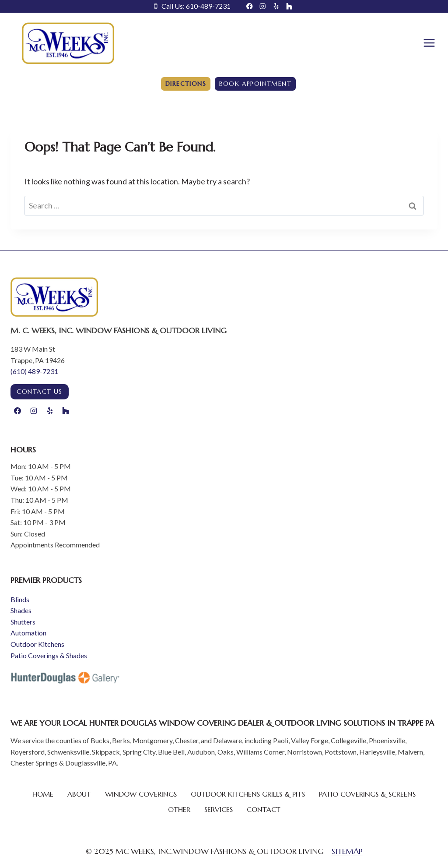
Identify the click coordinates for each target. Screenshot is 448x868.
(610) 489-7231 (34, 371)
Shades (21, 610)
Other (179, 809)
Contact (264, 809)
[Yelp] (276, 6)
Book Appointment (255, 84)
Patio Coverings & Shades (49, 655)
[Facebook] (250, 6)
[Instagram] (263, 6)
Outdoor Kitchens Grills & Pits (248, 794)
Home (43, 794)
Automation (28, 633)
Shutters (23, 622)
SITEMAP (347, 851)
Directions (186, 84)
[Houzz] (289, 6)
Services (219, 809)
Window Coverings (141, 794)
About (79, 794)
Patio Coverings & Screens (367, 794)
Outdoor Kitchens (37, 644)
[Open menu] (429, 43)
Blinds (20, 599)
